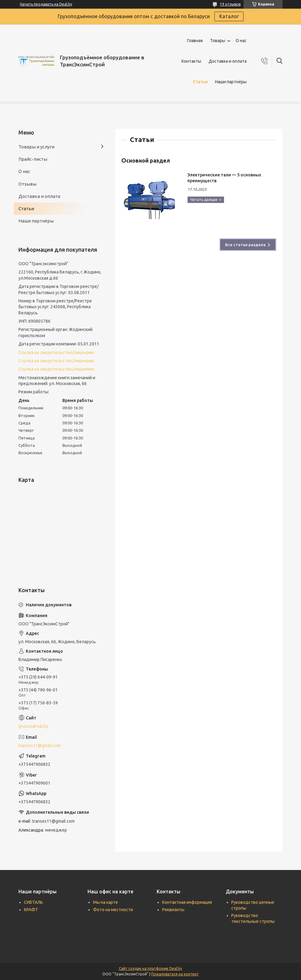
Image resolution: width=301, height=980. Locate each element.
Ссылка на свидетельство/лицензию (56, 352)
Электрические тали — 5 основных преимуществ (224, 178)
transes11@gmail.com (40, 746)
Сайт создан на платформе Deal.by (150, 968)
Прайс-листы (33, 159)
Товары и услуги (36, 147)
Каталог (229, 16)
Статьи (200, 82)
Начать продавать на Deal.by (46, 4)
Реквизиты (173, 910)
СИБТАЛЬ (33, 902)
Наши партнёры (231, 82)
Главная (195, 41)
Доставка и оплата (228, 61)
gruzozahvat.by (33, 726)
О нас (241, 41)
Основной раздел (146, 160)
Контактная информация (187, 902)
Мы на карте (106, 902)
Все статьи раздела (245, 245)
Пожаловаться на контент (175, 974)
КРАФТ (31, 910)
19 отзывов (230, 4)
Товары (218, 41)
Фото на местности (113, 910)
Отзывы (27, 184)
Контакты (191, 61)
